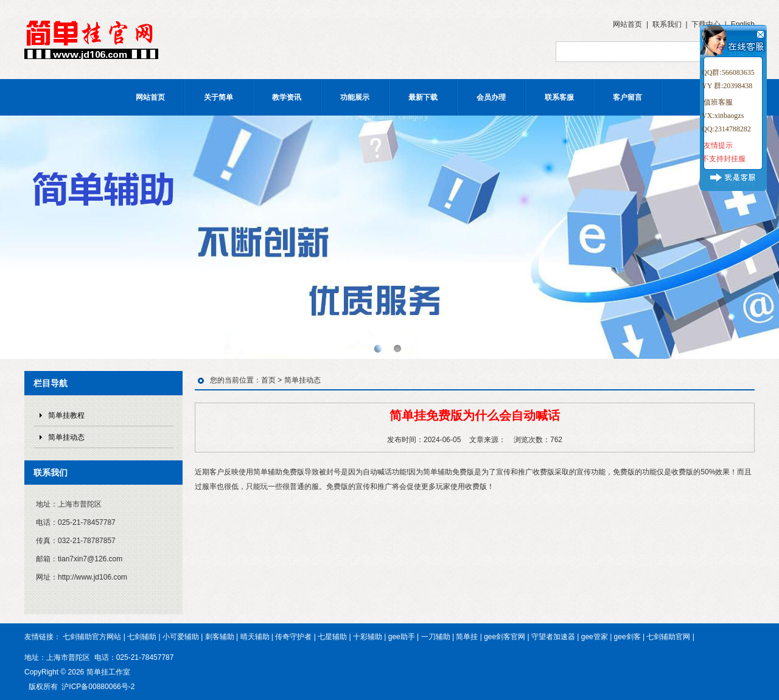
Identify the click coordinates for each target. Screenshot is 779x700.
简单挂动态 (66, 437)
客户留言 (627, 97)
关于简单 (218, 97)
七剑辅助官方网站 (92, 637)
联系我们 (667, 24)
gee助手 (402, 637)
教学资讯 (287, 97)
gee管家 (595, 637)
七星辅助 (332, 637)
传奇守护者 (293, 637)
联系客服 (559, 97)
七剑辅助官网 (668, 637)
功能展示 (355, 97)
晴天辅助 (255, 637)
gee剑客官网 (505, 637)
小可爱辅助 (181, 637)
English (743, 24)
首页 (268, 380)
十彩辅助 (368, 637)
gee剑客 (627, 637)
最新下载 (423, 97)
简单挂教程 (66, 415)
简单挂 (467, 637)
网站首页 (627, 24)
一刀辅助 (436, 637)
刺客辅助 (220, 637)
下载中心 (706, 24)
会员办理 (491, 97)
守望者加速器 (553, 637)
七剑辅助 (142, 637)
